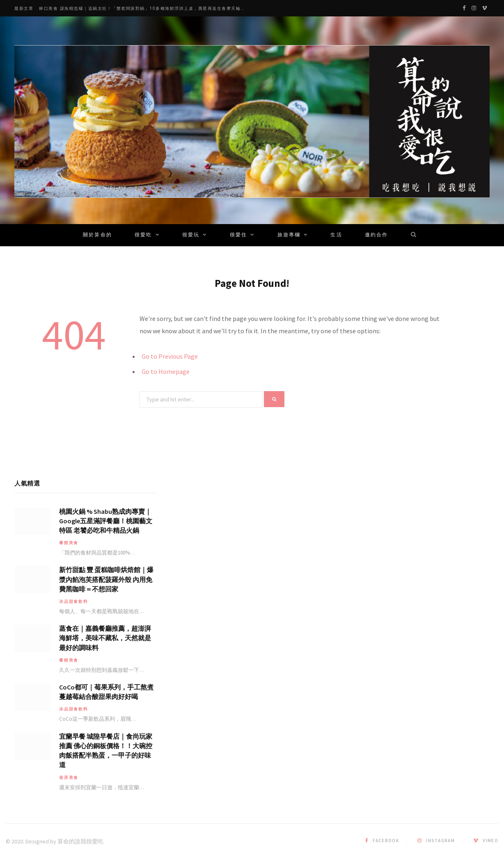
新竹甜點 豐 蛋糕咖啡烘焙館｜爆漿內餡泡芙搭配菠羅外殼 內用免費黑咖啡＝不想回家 (106, 579)
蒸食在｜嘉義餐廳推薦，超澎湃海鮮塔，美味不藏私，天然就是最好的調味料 (105, 638)
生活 (336, 235)
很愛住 (238, 235)
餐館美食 (69, 543)
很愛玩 (191, 235)
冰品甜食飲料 (74, 601)
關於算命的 (97, 235)
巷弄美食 (69, 778)
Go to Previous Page (170, 356)
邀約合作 (377, 235)
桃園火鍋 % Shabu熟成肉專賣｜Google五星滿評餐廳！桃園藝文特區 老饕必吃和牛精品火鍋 (106, 521)
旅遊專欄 (289, 235)
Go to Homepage (166, 371)
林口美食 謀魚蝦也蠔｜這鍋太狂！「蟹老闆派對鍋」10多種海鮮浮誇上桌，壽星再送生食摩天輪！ (142, 8)
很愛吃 (143, 235)
